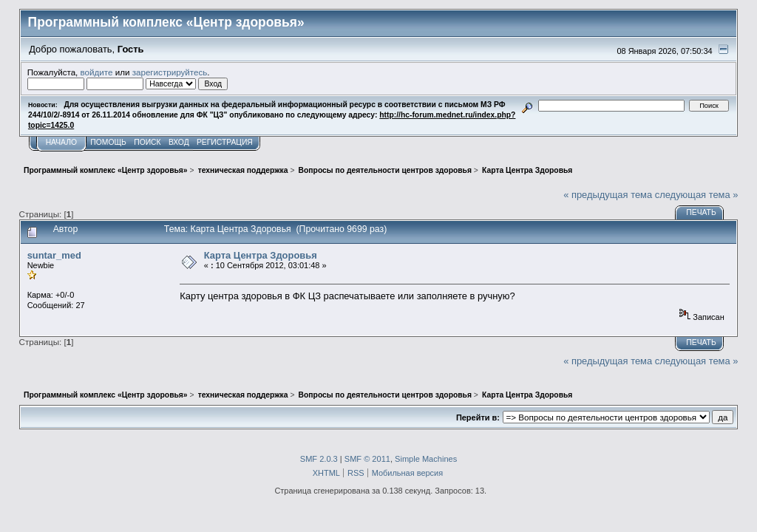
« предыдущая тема (608, 195)
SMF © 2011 (367, 459)
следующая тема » (697, 195)
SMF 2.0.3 (319, 459)
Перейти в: (478, 417)
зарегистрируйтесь (170, 72)
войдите (97, 72)
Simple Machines (426, 459)
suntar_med (54, 255)
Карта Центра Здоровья (261, 255)
